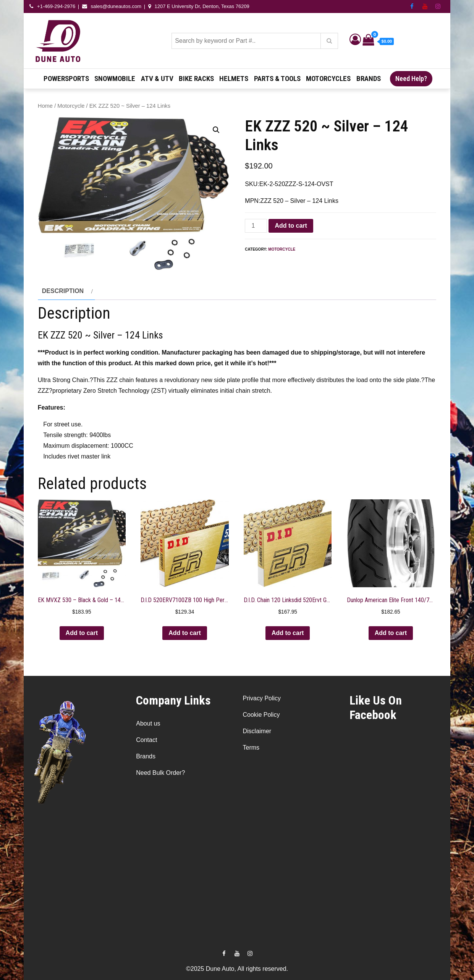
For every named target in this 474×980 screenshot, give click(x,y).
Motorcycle (71, 106)
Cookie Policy (261, 715)
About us (148, 723)
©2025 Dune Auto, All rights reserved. (237, 969)
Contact (146, 740)
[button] (216, 130)
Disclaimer (257, 731)
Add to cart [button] (82, 633)
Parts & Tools (277, 79)
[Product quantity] (256, 226)
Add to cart (291, 226)
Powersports (66, 79)
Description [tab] (63, 291)
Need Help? (411, 79)
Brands (369, 79)
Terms (251, 748)
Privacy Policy (262, 698)
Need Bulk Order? (160, 773)
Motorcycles (328, 79)
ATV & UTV (157, 79)
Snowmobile (115, 79)
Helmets (234, 79)
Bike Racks (196, 79)
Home (45, 106)
